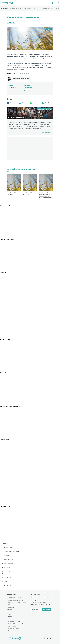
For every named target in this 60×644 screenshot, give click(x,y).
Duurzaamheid (12, 626)
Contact (10, 617)
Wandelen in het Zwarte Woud (10, 552)
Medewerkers (12, 607)
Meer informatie (46, 133)
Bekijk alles (10, 172)
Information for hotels (14, 605)
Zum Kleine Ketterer (8, 586)
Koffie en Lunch (31, 8)
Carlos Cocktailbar (7, 578)
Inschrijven (47, 609)
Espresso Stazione (8, 560)
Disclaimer (11, 619)
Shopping (39, 8)
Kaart (49, 29)
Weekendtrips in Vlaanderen (15, 631)
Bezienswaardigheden (16, 8)
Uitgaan (52, 8)
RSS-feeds (11, 612)
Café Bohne (6, 582)
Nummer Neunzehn (8, 564)
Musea (24, 8)
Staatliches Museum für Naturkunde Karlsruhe (12, 573)
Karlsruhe (5, 9)
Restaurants (46, 8)
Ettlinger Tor (6, 556)
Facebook (11, 103)
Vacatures (11, 614)
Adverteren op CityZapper (15, 598)
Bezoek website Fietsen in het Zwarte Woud (30, 89)
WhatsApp (34, 103)
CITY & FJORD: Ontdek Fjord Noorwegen (18, 624)
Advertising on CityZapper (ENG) (16, 600)
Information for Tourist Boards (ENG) (18, 602)
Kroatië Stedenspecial (14, 628)
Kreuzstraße (6, 568)
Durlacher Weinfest (8, 548)
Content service (12, 610)
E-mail (45, 103)
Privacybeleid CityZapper (15, 621)
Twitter (23, 103)
